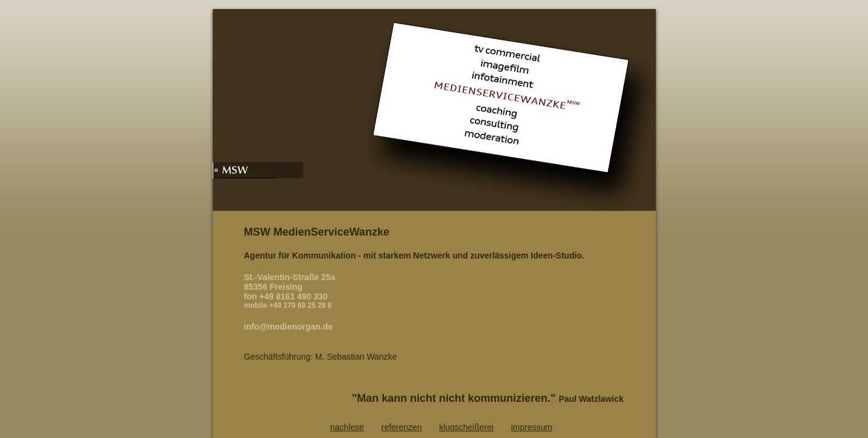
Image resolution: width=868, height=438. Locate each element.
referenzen (402, 427)
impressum (532, 427)
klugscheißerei (467, 427)
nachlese (347, 427)
